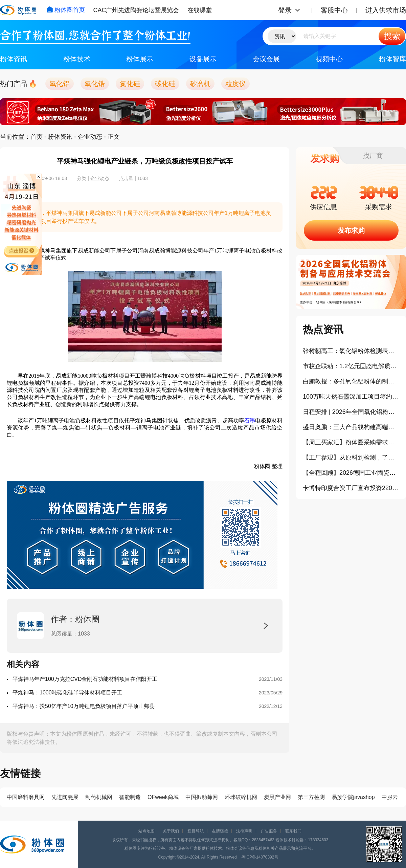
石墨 (250, 420)
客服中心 (334, 10)
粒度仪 (235, 84)
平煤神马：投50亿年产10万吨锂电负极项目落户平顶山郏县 (84, 706)
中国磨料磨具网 (26, 797)
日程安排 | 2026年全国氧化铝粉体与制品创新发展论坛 (351, 412)
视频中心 (329, 59)
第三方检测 (311, 797)
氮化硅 (130, 84)
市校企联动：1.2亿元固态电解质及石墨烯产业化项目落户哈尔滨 (351, 366)
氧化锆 (95, 84)
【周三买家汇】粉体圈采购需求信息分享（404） (351, 442)
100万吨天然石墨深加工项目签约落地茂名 (351, 397)
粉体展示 (140, 59)
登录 (285, 10)
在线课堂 (200, 10)
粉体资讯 (14, 59)
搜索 (392, 36)
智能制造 (130, 797)
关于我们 (171, 831)
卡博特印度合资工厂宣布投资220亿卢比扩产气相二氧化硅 (351, 488)
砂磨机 (200, 84)
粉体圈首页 (66, 10)
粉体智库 (392, 59)
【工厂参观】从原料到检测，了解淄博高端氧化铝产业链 (351, 458)
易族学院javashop (353, 797)
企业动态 (90, 137)
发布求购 (351, 230)
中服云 (390, 797)
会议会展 (266, 59)
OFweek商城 (163, 797)
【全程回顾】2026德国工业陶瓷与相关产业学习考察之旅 (351, 473)
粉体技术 (77, 59)
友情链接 (220, 831)
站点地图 (146, 831)
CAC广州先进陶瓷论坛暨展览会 (136, 10)
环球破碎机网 (241, 797)
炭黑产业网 (277, 797)
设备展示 (203, 59)
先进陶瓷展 (65, 797)
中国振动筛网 (202, 797)
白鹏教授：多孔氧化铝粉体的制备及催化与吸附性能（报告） (351, 381)
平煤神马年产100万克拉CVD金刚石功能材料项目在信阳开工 (85, 679)
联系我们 (293, 831)
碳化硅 (165, 84)
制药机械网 (99, 797)
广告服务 (269, 831)
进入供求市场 (386, 10)
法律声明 (244, 831)
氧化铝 (60, 84)
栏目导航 (196, 831)
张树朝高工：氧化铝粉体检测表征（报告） (351, 351)
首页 (37, 137)
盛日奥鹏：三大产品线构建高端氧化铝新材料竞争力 (351, 427)
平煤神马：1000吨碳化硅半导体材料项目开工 (67, 693)
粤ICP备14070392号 (260, 857)
